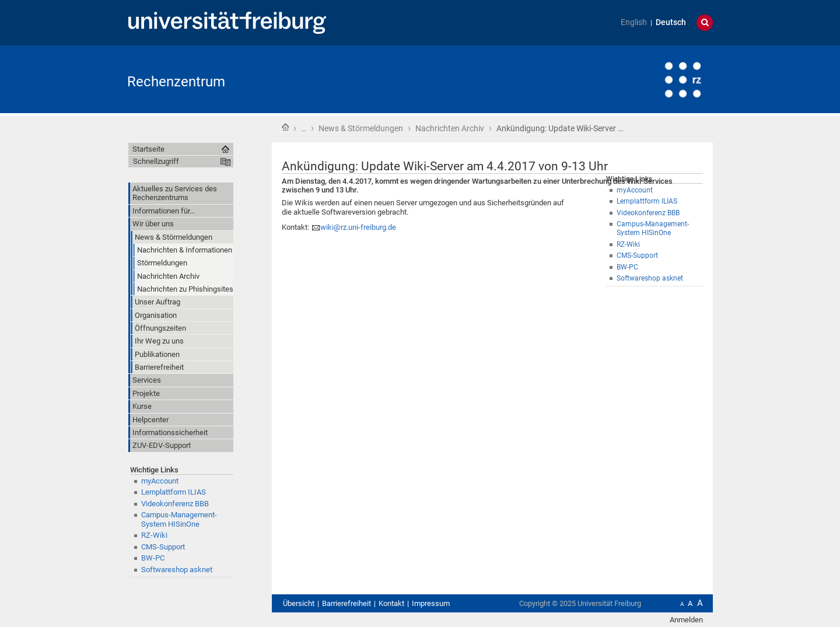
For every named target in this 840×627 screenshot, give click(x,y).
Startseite (285, 127)
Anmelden (686, 620)
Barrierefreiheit (346, 603)
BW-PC (627, 267)
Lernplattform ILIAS (174, 492)
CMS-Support (637, 255)
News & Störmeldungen (361, 128)
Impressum (431, 603)
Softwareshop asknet (650, 278)
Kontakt (391, 603)
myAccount (160, 481)
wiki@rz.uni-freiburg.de (358, 227)
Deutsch (671, 22)
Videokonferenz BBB (175, 504)
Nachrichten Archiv (450, 128)
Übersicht (299, 603)
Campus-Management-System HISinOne (179, 519)
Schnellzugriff (156, 161)
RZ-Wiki (628, 244)
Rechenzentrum (176, 82)
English (634, 22)
